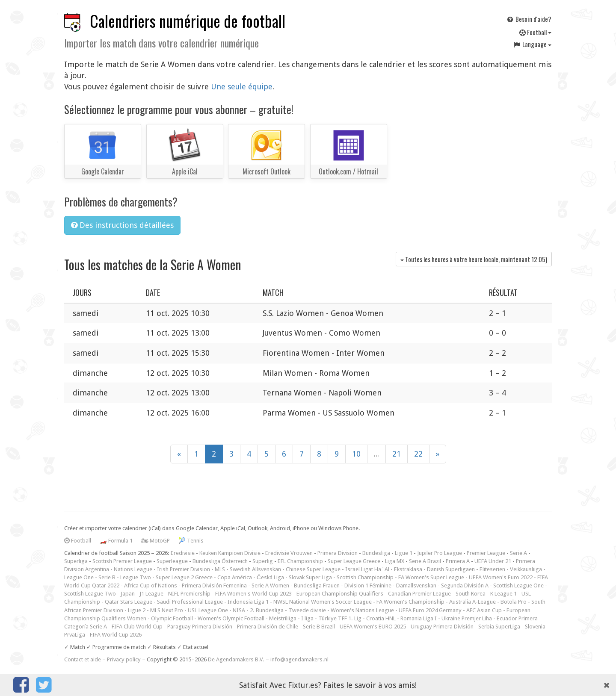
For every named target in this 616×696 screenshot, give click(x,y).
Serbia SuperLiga (499, 627)
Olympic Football (172, 618)
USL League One (208, 610)
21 (397, 454)
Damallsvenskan (416, 585)
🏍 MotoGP (155, 541)
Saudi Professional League (190, 602)
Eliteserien (492, 569)
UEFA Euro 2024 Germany (430, 610)
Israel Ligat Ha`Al (367, 569)
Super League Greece (354, 561)
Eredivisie (183, 553)
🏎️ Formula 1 (116, 541)
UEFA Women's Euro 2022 (501, 577)
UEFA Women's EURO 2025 (373, 627)
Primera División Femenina (214, 585)
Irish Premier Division (184, 569)
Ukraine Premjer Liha (467, 618)
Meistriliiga (283, 618)
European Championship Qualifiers (340, 594)
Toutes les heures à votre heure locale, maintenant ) (474, 259)
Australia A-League (472, 602)
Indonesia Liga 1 (248, 602)
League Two (136, 577)
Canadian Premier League (419, 594)
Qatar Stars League (129, 602)
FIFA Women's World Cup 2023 (253, 594)
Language (532, 44)
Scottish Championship (365, 577)
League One (79, 577)
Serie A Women (270, 585)
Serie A (518, 553)
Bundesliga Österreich (220, 561)
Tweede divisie (307, 610)
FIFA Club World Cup (137, 627)
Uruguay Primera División (442, 627)
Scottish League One (518, 585)
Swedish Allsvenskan (255, 569)
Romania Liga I (419, 618)
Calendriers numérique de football (188, 21)
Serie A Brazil (425, 561)
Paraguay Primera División (200, 627)
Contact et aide (83, 659)
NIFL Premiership (189, 594)
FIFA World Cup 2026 (116, 635)
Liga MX (395, 561)
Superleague (172, 561)
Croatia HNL (381, 618)
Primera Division (338, 553)
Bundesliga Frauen (317, 585)
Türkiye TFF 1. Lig (340, 618)
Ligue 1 (404, 553)
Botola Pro (514, 602)
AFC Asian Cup (484, 610)
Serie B (107, 577)
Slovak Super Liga (310, 577)
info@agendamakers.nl (299, 659)
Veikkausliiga (526, 569)
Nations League (133, 569)
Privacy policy (124, 659)
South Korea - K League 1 (486, 594)
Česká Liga (270, 577)
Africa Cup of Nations (151, 585)
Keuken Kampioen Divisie (230, 553)
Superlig (263, 561)
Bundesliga (376, 553)
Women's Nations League (362, 610)
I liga (307, 618)
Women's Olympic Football (231, 618)
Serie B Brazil (319, 627)
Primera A (458, 561)
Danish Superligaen (451, 569)
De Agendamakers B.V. (236, 659)
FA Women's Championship (410, 602)
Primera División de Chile (268, 627)
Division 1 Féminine (368, 585)
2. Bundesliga (267, 610)
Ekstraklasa (408, 569)
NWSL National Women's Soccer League (323, 602)
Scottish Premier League (122, 561)
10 (356, 454)
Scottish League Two (90, 594)
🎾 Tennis (191, 541)
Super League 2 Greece (184, 577)
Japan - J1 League (142, 594)
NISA (239, 610)
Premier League (486, 553)
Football (535, 32)
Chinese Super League (313, 569)
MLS (220, 569)
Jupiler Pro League (440, 553)
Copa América (235, 577)
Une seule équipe (242, 87)
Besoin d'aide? (529, 19)
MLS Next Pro (167, 610)
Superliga (76, 561)
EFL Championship (300, 561)
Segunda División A (465, 585)
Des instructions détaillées (122, 225)
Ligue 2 (137, 610)
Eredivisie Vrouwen (289, 553)
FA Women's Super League (431, 577)
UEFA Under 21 (493, 561)
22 (418, 454)
